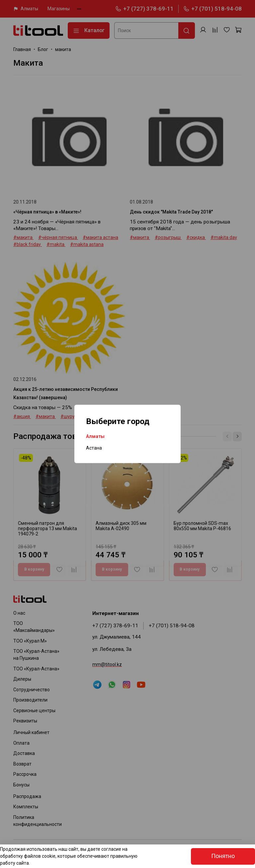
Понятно (223, 856)
